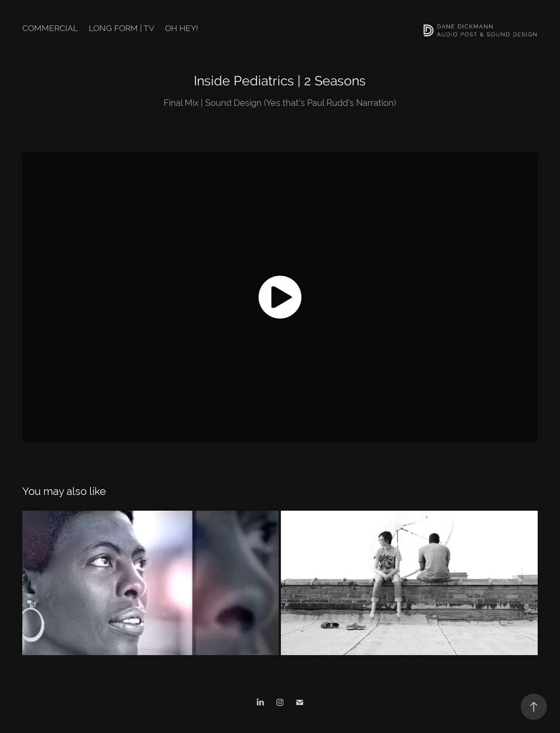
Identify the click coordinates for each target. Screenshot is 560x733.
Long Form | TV (122, 28)
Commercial (50, 28)
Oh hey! (182, 28)
